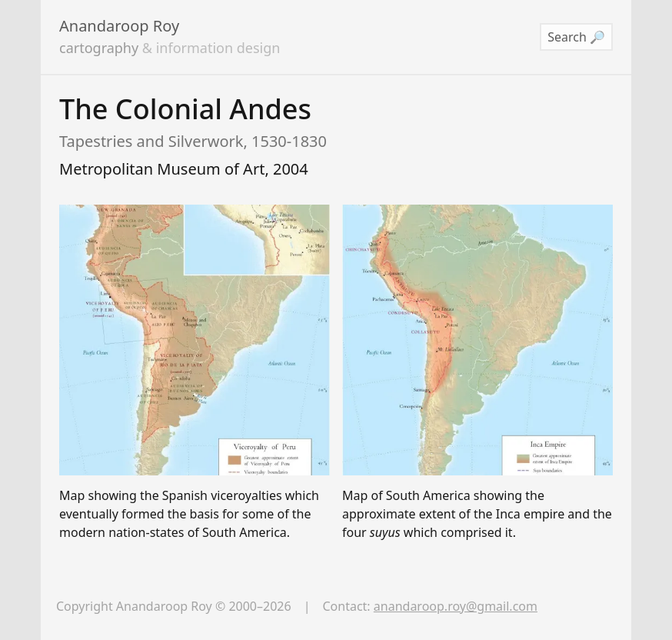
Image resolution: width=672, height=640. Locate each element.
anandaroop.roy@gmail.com (456, 606)
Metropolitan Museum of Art (162, 169)
